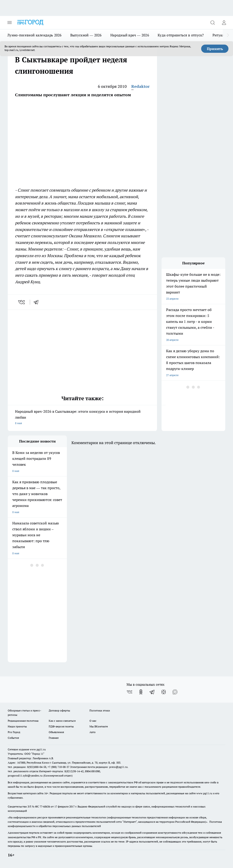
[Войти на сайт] (224, 23)
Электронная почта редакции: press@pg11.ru (99, 767)
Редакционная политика (23, 721)
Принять (215, 49)
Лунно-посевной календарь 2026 (34, 35)
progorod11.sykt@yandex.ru (25, 776)
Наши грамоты (17, 726)
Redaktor (141, 86)
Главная (54, 738)
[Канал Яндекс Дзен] (164, 692)
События (13, 738)
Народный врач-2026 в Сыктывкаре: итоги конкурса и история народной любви (82, 418)
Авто (92, 732)
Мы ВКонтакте (99, 726)
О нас (93, 721)
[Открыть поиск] (213, 23)
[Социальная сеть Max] (175, 692)
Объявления (56, 732)
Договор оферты (59, 710)
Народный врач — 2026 (130, 35)
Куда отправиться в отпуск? (181, 35)
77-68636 (45, 806)
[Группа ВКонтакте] (129, 692)
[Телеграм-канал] (152, 692)
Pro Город (14, 732)
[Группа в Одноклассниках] (141, 692)
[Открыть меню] (10, 23)
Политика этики (100, 710)
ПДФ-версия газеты (61, 726)
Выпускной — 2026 (86, 35)
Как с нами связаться (62, 721)
